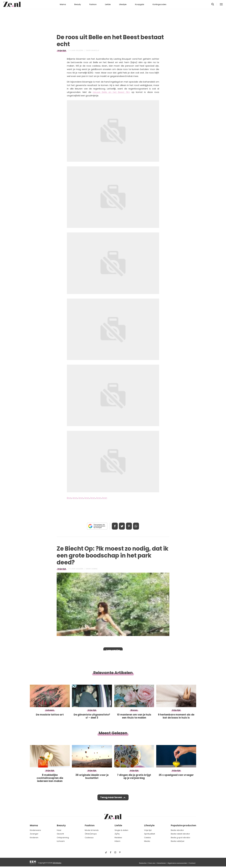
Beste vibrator (177, 830)
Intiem (117, 841)
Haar (59, 830)
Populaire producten (183, 826)
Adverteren (162, 863)
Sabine (94, 569)
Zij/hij (117, 834)
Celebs (148, 838)
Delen (113, 526)
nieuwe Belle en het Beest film (111, 92)
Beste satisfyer (178, 841)
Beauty (78, 4)
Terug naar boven (111, 798)
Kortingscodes (159, 4)
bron (75, 498)
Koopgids (140, 4)
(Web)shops (91, 834)
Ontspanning (63, 838)
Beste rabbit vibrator (180, 834)
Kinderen (34, 838)
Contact (192, 863)
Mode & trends (92, 830)
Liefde (108, 4)
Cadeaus (89, 838)
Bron (69, 498)
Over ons (152, 863)
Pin (129, 526)
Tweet (121, 526)
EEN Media (57, 863)
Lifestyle (123, 4)
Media (147, 841)
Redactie (143, 863)
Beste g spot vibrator (181, 838)
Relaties (118, 838)
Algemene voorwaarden (177, 863)
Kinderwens (35, 830)
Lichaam (61, 841)
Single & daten (121, 830)
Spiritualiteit (150, 834)
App (138, 526)
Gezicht (60, 834)
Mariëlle (95, 50)
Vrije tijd (62, 50)
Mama (63, 4)
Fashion (93, 4)
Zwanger (34, 834)
